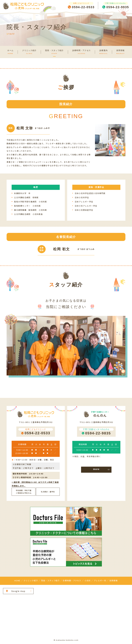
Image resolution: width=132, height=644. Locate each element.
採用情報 (114, 580)
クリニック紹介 (31, 580)
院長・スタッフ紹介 (50, 580)
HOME (17, 580)
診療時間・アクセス (72, 580)
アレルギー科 (100, 580)
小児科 (88, 580)
